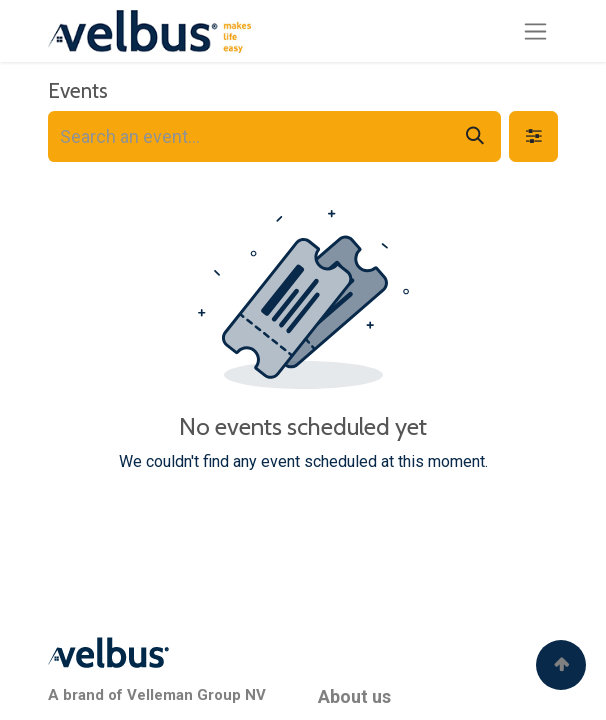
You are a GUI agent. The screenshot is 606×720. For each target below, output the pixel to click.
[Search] (475, 136)
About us (354, 696)
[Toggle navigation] (535, 31)
